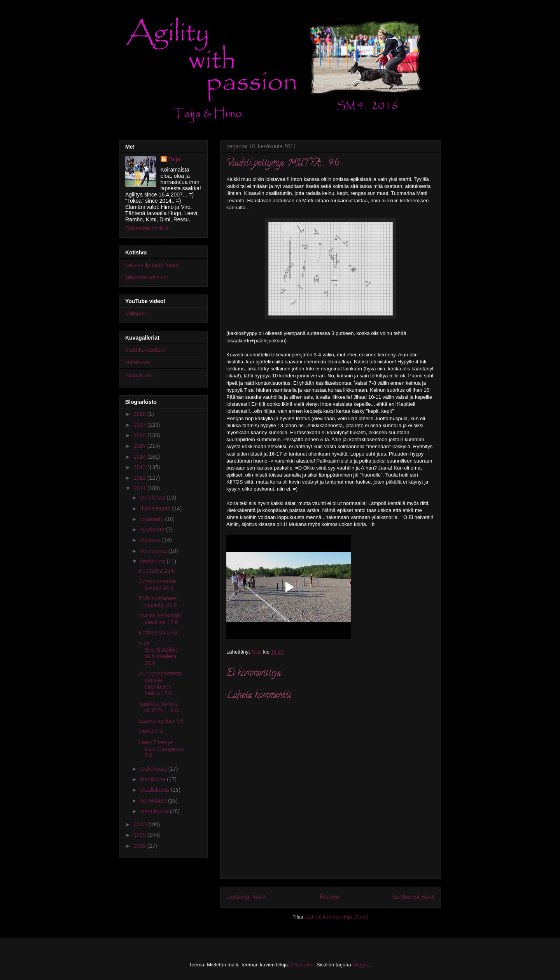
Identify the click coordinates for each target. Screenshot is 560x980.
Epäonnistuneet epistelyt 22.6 (158, 602)
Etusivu (330, 897)
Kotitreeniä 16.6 (158, 633)
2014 (141, 457)
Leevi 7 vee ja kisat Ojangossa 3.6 (161, 749)
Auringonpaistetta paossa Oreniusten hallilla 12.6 (160, 683)
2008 (141, 846)
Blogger (361, 965)
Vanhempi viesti (414, 897)
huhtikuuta (153, 779)
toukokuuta (154, 769)
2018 (141, 414)
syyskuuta (153, 529)
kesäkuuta (153, 561)
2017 (141, 425)
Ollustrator (302, 965)
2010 (141, 824)
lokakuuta (152, 519)
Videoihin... (139, 314)
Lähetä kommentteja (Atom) (337, 917)
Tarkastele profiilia (147, 228)
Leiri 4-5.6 (151, 731)
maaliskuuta (155, 790)
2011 (141, 488)
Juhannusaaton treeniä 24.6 (157, 585)
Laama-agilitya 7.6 (161, 721)
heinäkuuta (154, 551)
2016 (141, 435)
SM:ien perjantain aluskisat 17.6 (160, 619)
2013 (141, 467)
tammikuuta (155, 811)
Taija (174, 159)
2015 (141, 446)
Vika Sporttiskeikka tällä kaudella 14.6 (159, 653)
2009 (141, 835)
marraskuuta (156, 508)
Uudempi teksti (246, 897)
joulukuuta (153, 498)
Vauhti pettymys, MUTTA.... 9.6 (159, 707)
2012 (141, 478)
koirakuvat (138, 362)
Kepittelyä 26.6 (157, 571)
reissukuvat (139, 375)
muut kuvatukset (145, 350)
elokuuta (151, 540)
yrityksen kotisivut (147, 277)
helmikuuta (154, 801)
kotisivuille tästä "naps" (153, 265)
